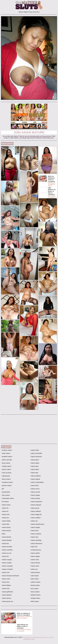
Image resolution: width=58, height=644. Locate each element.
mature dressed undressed (10, 576)
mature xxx (34, 569)
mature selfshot (35, 518)
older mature (34, 579)
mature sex (34, 521)
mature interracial (36, 457)
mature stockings (36, 540)
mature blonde (6, 537)
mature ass (5, 518)
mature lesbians (35, 476)
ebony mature (6, 479)
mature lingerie (35, 479)
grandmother (6, 492)
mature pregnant (35, 505)
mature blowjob (6, 540)
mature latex (34, 466)
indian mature (6, 505)
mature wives (34, 566)
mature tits (34, 547)
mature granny (6, 598)
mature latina (34, 469)
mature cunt (5, 572)
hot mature (5, 502)
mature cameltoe (7, 550)
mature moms (35, 489)
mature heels (34, 450)
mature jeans (34, 460)
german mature (6, 486)
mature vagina (35, 556)
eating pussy (5, 476)
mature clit (5, 556)
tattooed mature (35, 595)
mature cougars (6, 560)
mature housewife (36, 453)
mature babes (6, 521)
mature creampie (7, 566)
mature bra (5, 543)
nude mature (34, 576)
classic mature (6, 469)
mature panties (35, 498)
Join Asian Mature (29, 132)
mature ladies (34, 463)
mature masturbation (37, 482)
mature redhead (35, 511)
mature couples (6, 563)
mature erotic (6, 579)
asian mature (6, 453)
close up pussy (6, 473)
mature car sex (6, 553)
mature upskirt (35, 553)
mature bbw (5, 524)
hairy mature (5, 495)
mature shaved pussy (37, 524)
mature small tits (35, 534)
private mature (35, 585)
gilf (2, 489)
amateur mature (6, 450)
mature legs (34, 473)
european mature (7, 482)
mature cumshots (7, 569)
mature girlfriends (7, 592)
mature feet (5, 582)
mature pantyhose (36, 502)
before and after (6, 460)
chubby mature (6, 466)
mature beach (6, 527)
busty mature (6, 463)
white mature (34, 601)
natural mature (35, 572)
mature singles (35, 527)
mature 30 (5, 508)
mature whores (35, 563)
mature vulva (34, 560)
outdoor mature (35, 582)
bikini (3, 534)
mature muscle (35, 492)
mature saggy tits (36, 514)
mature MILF (34, 486)
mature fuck (5, 589)
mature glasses (6, 595)
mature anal (5, 514)
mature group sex (7, 601)
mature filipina (6, 585)
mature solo (34, 537)
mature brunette (6, 547)
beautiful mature (7, 457)
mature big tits (6, 531)
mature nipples (35, 495)
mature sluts (34, 531)
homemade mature (7, 498)
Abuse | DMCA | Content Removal (33, 637)
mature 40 (5, 511)
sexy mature (34, 589)
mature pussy (34, 508)
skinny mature (35, 592)
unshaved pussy (35, 550)
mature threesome (36, 543)
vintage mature (35, 598)
